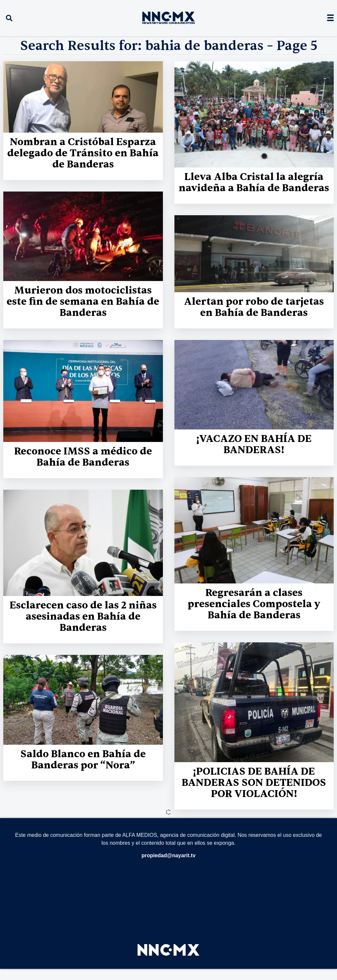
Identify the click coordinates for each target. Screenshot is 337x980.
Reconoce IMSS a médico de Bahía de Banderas (83, 457)
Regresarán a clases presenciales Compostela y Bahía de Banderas (254, 604)
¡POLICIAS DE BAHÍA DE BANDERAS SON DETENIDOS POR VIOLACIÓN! (254, 783)
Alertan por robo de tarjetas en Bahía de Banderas (254, 307)
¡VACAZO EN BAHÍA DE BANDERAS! (254, 444)
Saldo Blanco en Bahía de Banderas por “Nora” (83, 760)
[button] (9, 18)
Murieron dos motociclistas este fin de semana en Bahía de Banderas (83, 302)
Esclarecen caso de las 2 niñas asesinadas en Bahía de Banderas (83, 617)
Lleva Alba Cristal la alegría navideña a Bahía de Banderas (254, 182)
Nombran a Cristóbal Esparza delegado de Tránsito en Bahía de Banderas (83, 153)
